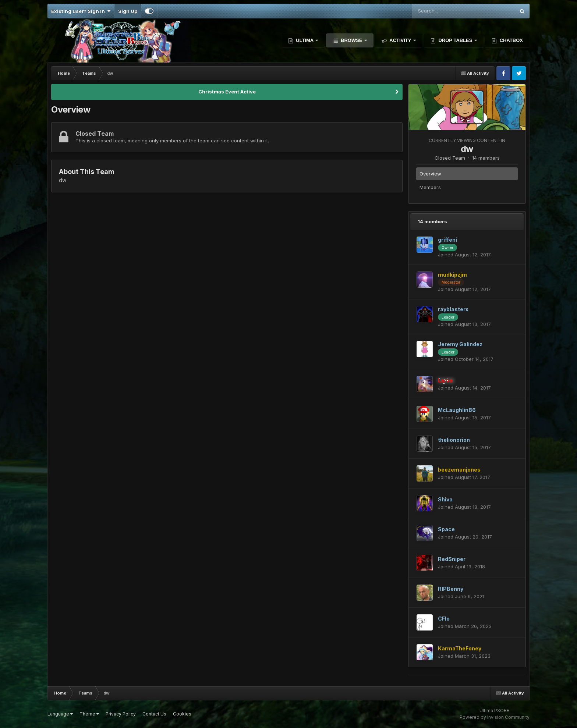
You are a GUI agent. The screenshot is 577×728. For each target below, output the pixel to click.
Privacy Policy (121, 714)
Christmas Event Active (227, 92)
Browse (351, 40)
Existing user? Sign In (81, 11)
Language (60, 714)
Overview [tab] (430, 174)
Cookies (182, 714)
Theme (89, 714)
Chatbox (511, 40)
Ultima (305, 40)
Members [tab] (430, 187)
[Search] (445, 11)
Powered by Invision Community (495, 717)
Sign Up (128, 11)
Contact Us (154, 714)
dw (467, 149)
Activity (400, 40)
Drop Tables (455, 40)
